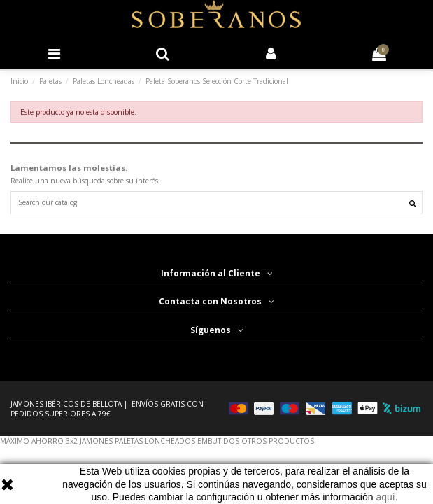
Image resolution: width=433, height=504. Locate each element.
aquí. (386, 497)
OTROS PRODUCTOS (278, 441)
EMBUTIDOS (218, 441)
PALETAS (129, 441)
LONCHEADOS (170, 441)
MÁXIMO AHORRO (32, 441)
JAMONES (96, 441)
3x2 (72, 441)
